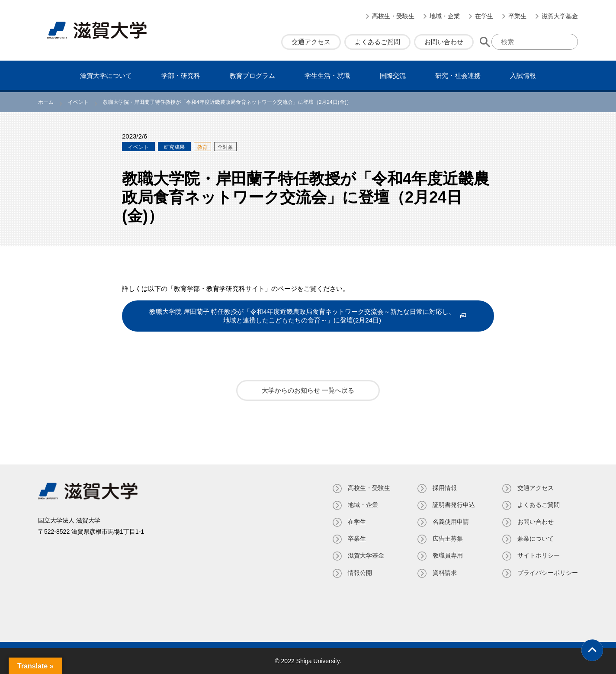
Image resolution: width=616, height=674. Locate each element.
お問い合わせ (444, 42)
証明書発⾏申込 (454, 505)
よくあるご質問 (377, 42)
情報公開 (360, 573)
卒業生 (517, 16)
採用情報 (445, 488)
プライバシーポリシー (548, 573)
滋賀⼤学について (106, 76)
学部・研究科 (181, 76)
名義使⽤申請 (451, 522)
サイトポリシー (539, 555)
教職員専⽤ (448, 555)
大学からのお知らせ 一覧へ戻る (308, 390)
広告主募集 (448, 539)
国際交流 (393, 76)
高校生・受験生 (393, 16)
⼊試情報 (523, 76)
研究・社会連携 (458, 76)
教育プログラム (252, 76)
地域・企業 (445, 16)
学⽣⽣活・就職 (327, 76)
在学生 (484, 16)
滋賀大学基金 (560, 16)
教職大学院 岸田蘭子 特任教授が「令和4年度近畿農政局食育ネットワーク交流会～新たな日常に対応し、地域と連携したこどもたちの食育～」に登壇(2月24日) (302, 316)
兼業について (536, 539)
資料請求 (445, 573)
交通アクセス (311, 42)
